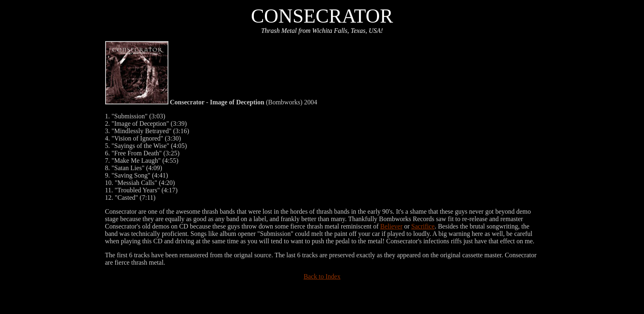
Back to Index (322, 276)
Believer (391, 226)
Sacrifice (423, 226)
